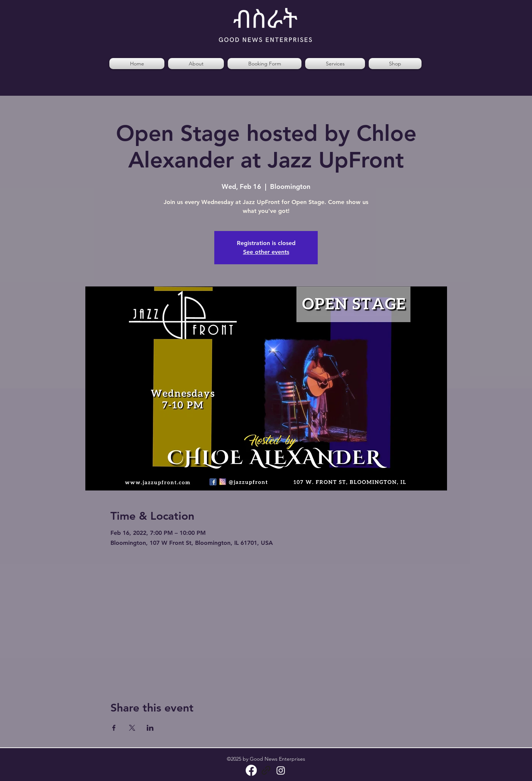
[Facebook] (251, 770)
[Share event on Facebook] (114, 728)
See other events (266, 252)
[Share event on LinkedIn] (150, 728)
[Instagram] (281, 770)
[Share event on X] (132, 728)
